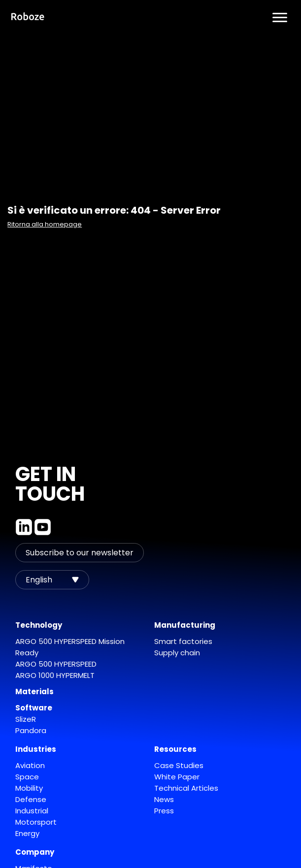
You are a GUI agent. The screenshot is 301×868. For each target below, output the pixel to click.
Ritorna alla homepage (45, 224)
